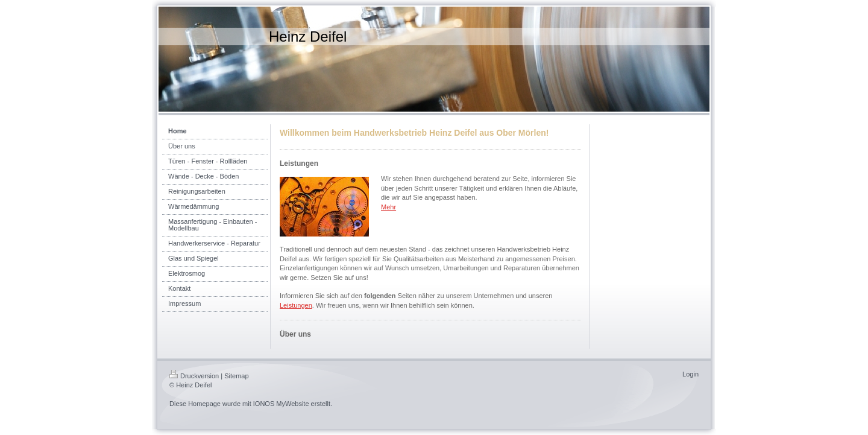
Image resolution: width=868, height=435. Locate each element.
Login (690, 374)
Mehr (388, 207)
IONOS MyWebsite (281, 404)
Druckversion (194, 376)
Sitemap (236, 376)
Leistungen (296, 305)
